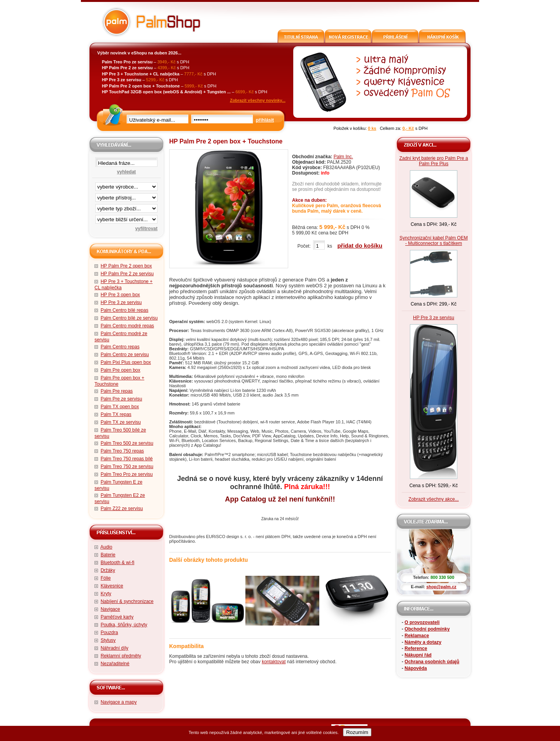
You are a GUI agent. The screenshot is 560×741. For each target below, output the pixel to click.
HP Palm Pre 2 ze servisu (127, 274)
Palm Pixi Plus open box (126, 362)
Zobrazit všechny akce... (433, 499)
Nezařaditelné (115, 664)
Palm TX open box (120, 407)
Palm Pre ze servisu (122, 399)
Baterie (108, 555)
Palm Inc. (343, 157)
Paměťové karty (117, 617)
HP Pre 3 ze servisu (121, 302)
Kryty (106, 594)
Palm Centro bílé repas (125, 310)
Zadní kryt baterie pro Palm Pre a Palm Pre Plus (434, 161)
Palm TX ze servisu (121, 422)
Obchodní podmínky (427, 629)
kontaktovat (274, 662)
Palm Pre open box (121, 370)
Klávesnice (112, 586)
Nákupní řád (418, 655)
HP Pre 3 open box (120, 295)
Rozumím (357, 732)
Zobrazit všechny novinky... (258, 100)
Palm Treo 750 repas (122, 451)
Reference (416, 648)
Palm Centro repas (120, 347)
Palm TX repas (116, 414)
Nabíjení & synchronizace (127, 601)
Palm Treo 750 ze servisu (127, 467)
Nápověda (416, 668)
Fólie (106, 578)
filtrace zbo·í (126, 207)
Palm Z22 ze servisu (122, 509)
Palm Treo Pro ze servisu (127, 474)
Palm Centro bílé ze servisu (129, 318)
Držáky (108, 570)
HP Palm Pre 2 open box (126, 266)
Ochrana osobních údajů (432, 662)
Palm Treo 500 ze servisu (127, 443)
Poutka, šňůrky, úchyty (124, 625)
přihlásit (265, 120)
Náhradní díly (115, 648)
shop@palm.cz (441, 587)
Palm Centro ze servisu (125, 355)
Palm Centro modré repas (127, 326)
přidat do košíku (360, 246)
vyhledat (127, 172)
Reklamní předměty (121, 656)
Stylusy (108, 640)
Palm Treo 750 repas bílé (127, 459)
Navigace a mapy (119, 702)
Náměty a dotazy (423, 642)
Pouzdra (109, 633)
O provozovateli (422, 622)
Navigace (110, 609)
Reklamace (417, 636)
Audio (106, 547)
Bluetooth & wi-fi (118, 563)
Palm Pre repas (117, 391)
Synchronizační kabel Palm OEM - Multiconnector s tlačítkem (433, 241)
